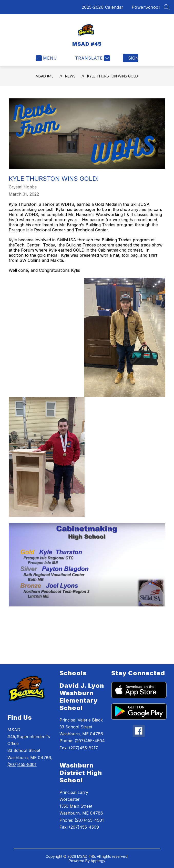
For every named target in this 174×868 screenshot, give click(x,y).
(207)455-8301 (22, 764)
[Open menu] (47, 58)
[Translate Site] (92, 58)
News (70, 76)
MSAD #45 (45, 76)
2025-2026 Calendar (103, 7)
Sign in (133, 58)
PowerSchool (146, 7)
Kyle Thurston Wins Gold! (113, 76)
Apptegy (98, 861)
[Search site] (167, 7)
